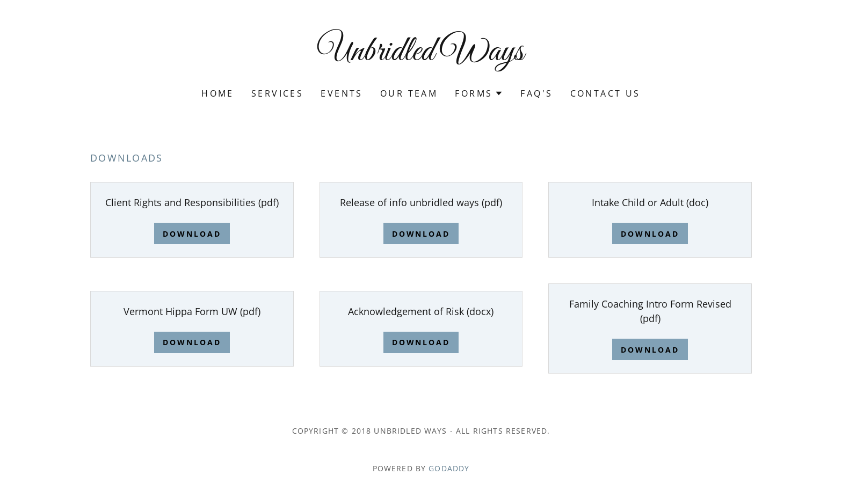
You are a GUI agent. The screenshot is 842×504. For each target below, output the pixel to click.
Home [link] (218, 93)
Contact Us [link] (605, 93)
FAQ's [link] (536, 93)
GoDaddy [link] (449, 468)
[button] (479, 93)
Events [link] (342, 93)
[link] (421, 56)
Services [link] (277, 93)
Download (192, 234)
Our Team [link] (409, 93)
